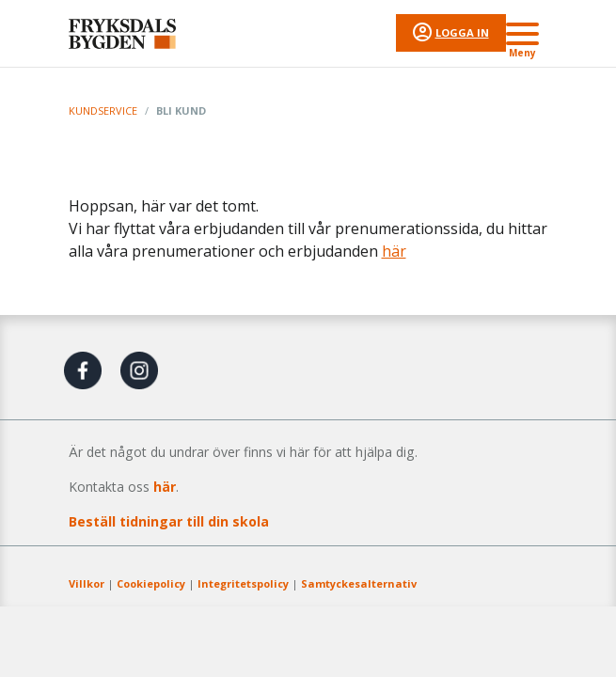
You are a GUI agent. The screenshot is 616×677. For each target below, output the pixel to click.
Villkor (87, 583)
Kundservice (103, 110)
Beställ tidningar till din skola (169, 521)
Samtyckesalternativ (359, 583)
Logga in (462, 32)
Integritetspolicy (243, 583)
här (394, 251)
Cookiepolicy (151, 583)
